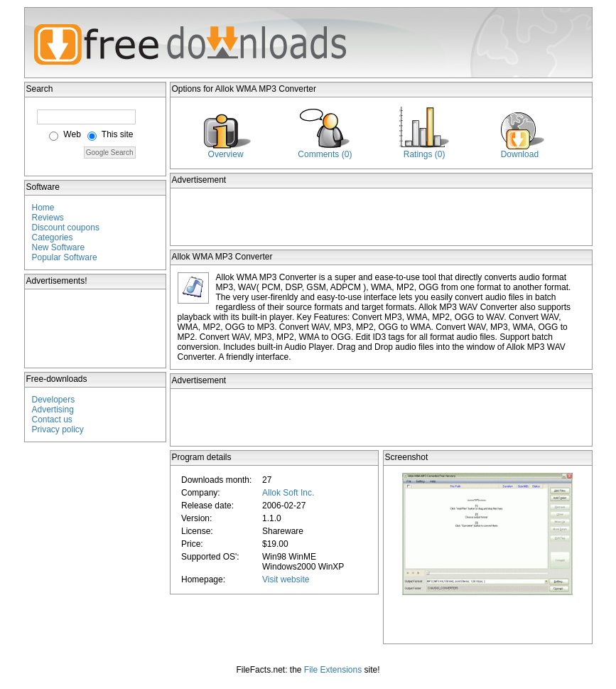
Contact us (52, 420)
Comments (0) (325, 154)
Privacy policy (58, 429)
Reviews (48, 218)
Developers (54, 400)
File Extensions (333, 670)
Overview (226, 154)
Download (520, 154)
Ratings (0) (425, 154)
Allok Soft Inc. (288, 493)
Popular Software (65, 257)
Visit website (286, 579)
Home (43, 208)
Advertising (53, 410)
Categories (53, 237)
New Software (59, 247)
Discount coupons (66, 228)
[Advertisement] (96, 329)
